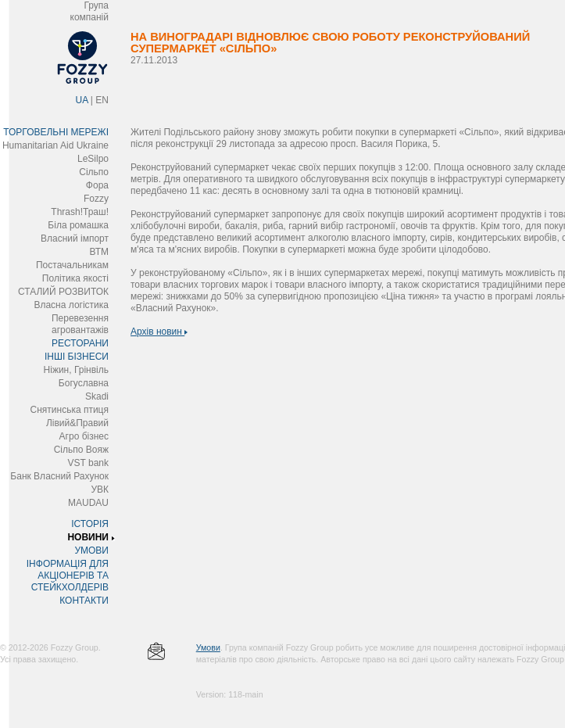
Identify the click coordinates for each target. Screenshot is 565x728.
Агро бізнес (84, 436)
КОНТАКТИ (84, 601)
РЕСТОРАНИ (80, 343)
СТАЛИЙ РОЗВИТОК (63, 292)
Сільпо (94, 172)
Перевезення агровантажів (80, 324)
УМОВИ (91, 550)
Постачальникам (72, 265)
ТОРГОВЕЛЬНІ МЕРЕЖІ (56, 132)
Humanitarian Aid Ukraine (55, 145)
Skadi (97, 396)
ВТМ (99, 252)
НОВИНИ (88, 537)
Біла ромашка (78, 225)
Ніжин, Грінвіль (76, 370)
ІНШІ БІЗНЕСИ (77, 357)
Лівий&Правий (77, 423)
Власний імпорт (75, 238)
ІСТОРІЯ (90, 524)
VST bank (88, 463)
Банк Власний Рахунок (59, 476)
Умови (208, 647)
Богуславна (84, 383)
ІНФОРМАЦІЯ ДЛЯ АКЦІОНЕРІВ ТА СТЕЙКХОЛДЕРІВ (68, 576)
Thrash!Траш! (80, 212)
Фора (97, 185)
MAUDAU (88, 503)
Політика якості (75, 278)
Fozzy (96, 199)
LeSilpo (93, 159)
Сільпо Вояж (81, 450)
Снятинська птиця (70, 410)
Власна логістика (71, 305)
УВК (100, 490)
